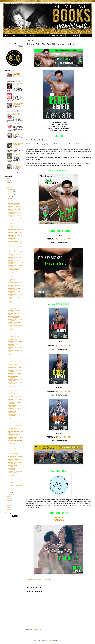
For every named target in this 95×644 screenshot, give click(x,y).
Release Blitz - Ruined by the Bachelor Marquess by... (14, 317)
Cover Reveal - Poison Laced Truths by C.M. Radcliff (15, 252)
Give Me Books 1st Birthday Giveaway (17, 95)
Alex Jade (32, 581)
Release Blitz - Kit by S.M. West (14, 261)
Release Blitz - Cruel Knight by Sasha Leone (14, 311)
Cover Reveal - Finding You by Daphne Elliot (14, 255)
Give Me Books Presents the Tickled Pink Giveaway (18, 134)
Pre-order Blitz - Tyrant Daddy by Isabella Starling (14, 213)
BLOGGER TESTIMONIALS (54, 36)
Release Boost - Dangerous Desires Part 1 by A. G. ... (15, 323)
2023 (8, 184)
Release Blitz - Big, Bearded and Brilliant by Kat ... (14, 371)
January (10, 495)
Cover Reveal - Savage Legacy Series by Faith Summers (14, 210)
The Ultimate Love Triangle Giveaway (17, 124)
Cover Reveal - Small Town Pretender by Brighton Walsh (14, 269)
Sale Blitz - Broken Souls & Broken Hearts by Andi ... (15, 403)
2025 (8, 181)
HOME (7, 36)
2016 (8, 504)
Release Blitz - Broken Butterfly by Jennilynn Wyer (15, 391)
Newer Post (29, 627)
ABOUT (15, 36)
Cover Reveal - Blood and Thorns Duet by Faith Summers (15, 394)
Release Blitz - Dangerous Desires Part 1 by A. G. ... (15, 383)
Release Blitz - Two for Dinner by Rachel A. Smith (14, 389)
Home (59, 627)
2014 (8, 508)
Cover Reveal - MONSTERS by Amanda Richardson (14, 365)
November (10, 191)
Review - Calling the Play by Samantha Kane (18, 154)
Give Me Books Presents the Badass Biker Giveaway (18, 145)
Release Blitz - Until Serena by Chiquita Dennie (14, 429)
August (10, 197)
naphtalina (50, 640)
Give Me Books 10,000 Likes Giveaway (18, 114)
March (9, 491)
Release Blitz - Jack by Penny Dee (15, 241)
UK (61, 239)
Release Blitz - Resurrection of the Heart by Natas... (15, 380)
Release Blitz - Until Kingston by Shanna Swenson (14, 247)
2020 (8, 497)
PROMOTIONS (72, 36)
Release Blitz (45, 581)
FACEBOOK (59, 520)
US (57, 239)
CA (65, 239)
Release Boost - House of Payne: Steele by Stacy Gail (18, 85)
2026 (8, 179)
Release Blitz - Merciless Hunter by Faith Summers (15, 483)
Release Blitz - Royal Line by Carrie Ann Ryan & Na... (15, 469)
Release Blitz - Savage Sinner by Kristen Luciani (14, 272)
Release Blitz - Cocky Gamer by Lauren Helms (14, 412)
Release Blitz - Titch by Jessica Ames (15, 309)
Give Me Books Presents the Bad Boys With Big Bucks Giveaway (18, 165)
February (10, 493)
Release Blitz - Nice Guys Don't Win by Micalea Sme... (15, 368)
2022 (8, 186)
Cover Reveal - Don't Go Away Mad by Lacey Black (15, 236)
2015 (8, 506)
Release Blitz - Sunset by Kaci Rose (15, 440)
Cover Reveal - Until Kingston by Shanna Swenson (14, 334)
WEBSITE (59, 517)
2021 (8, 188)
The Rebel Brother (51, 581)
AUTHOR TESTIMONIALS (31, 36)
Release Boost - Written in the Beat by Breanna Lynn (15, 249)
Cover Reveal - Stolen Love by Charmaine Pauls (14, 306)
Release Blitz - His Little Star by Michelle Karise (14, 386)
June (9, 200)
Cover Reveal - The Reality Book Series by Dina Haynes (14, 204)
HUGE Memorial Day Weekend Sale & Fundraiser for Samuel (17, 74)
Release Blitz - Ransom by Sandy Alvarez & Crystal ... (15, 274)
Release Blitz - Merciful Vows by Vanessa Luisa (14, 292)
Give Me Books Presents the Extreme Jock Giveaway (18, 104)
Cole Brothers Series (38, 581)
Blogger (59, 640)
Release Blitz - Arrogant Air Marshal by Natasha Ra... (15, 227)
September (10, 195)
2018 (8, 500)
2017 (8, 502)
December (10, 189)
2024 (8, 182)
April (9, 489)
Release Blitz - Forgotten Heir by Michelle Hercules (14, 449)
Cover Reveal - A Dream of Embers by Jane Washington (15, 438)
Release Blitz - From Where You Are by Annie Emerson (15, 486)
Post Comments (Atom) (37, 629)
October (10, 193)
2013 (8, 509)
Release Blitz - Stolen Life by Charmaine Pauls (14, 377)
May (9, 202)
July (9, 198)
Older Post (88, 627)
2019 (8, 499)
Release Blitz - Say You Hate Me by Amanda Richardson (15, 472)
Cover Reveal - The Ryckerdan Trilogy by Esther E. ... (14, 454)
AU (69, 239)
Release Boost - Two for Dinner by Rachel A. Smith (15, 320)
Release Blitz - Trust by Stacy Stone (15, 340)
